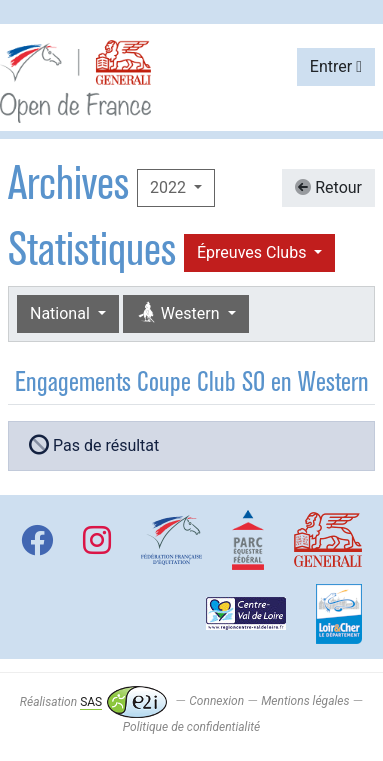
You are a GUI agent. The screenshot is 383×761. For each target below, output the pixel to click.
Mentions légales (305, 702)
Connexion (216, 702)
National (62, 313)
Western (180, 313)
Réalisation (93, 702)
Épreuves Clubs (253, 252)
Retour (328, 187)
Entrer (336, 66)
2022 (170, 187)
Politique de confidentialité (191, 727)
